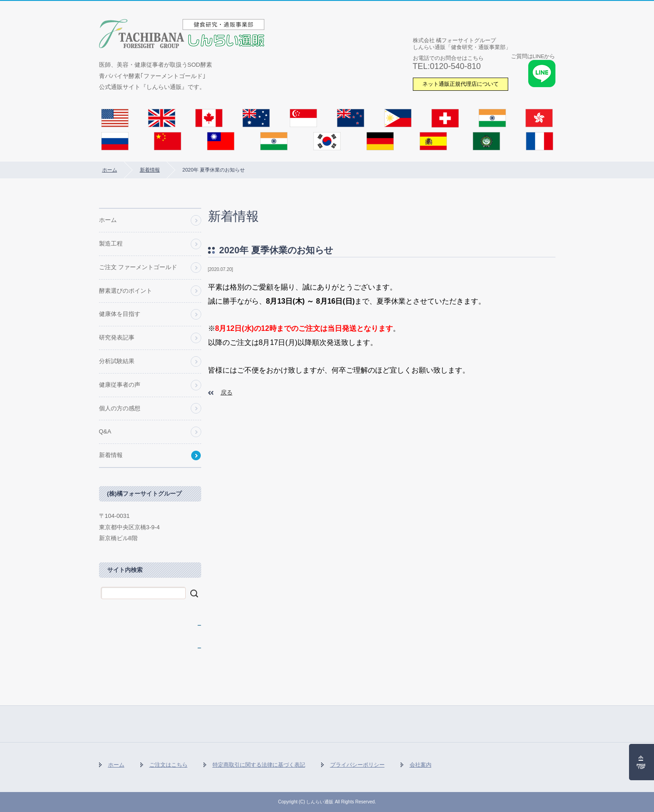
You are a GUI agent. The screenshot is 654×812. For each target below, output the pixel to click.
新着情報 (150, 170)
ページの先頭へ (642, 762)
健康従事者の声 (120, 385)
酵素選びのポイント (126, 291)
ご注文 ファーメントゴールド (138, 267)
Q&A (105, 431)
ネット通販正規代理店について (461, 84)
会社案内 (421, 765)
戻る (227, 392)
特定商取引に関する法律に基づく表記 (259, 765)
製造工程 (111, 244)
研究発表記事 (117, 337)
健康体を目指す (120, 314)
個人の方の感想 (120, 408)
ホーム (110, 170)
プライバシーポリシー (357, 765)
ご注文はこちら (168, 765)
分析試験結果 (117, 361)
